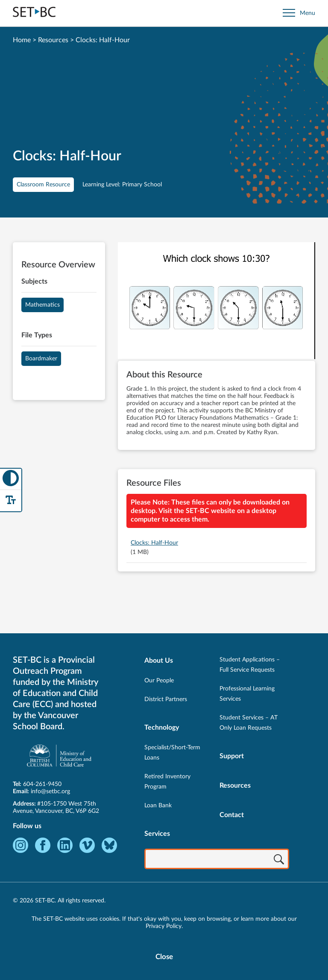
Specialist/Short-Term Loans (172, 753)
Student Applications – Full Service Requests (250, 665)
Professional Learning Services (247, 694)
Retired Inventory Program (167, 782)
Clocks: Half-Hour (154, 543)
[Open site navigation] (299, 13)
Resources (53, 40)
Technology (162, 728)
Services (157, 834)
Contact (232, 815)
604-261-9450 (42, 784)
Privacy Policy (164, 926)
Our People (159, 681)
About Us (159, 661)
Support (232, 756)
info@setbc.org (50, 792)
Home (22, 40)
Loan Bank (158, 806)
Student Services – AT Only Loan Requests (249, 723)
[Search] (279, 860)
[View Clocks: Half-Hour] (217, 302)
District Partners (166, 699)
